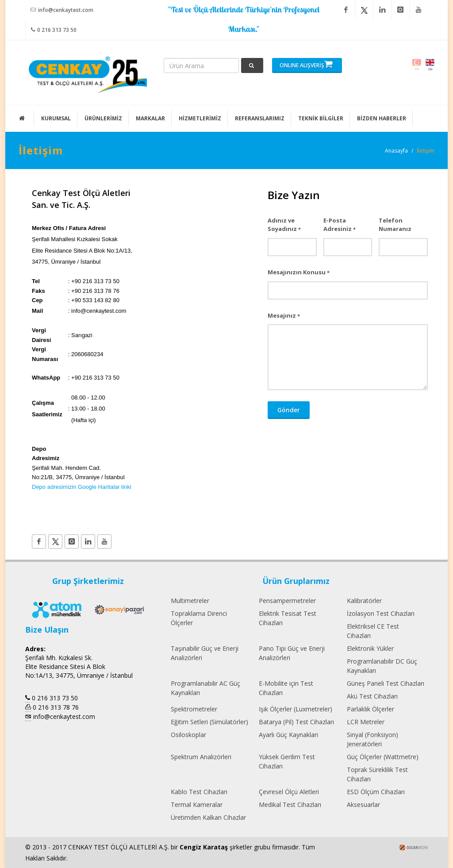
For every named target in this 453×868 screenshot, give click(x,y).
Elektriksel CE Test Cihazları (373, 631)
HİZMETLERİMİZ (200, 118)
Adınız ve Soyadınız (284, 225)
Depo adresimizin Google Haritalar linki (82, 487)
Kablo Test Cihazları (199, 792)
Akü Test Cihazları (372, 696)
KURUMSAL (56, 118)
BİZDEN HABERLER (382, 118)
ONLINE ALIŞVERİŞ (306, 64)
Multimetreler (190, 601)
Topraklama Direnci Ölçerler (199, 618)
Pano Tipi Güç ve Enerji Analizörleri (292, 653)
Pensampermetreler (287, 601)
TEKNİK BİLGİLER (321, 118)
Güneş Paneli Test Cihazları (386, 683)
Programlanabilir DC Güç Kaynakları (382, 666)
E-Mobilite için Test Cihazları (286, 688)
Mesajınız (284, 315)
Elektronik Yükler (370, 648)
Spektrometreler (194, 709)
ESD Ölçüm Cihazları (376, 792)
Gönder (289, 410)
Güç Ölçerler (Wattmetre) (383, 757)
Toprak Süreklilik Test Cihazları (377, 774)
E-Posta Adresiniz (340, 225)
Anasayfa (396, 151)
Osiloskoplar (188, 735)
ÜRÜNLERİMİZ (103, 118)
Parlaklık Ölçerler (370, 709)
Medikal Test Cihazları (290, 805)
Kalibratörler (364, 601)
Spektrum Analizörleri (201, 757)
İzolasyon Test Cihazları (381, 613)
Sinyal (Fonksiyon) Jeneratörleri (372, 739)
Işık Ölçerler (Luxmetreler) (296, 709)
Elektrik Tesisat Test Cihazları (288, 618)
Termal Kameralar (197, 805)
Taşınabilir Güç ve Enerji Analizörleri (205, 653)
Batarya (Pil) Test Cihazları (296, 722)
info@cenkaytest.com (62, 10)
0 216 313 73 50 (54, 30)
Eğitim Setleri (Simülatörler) (209, 722)
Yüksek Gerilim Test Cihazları (287, 761)
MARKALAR (150, 118)
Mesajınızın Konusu (299, 272)
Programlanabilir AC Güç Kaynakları (205, 688)
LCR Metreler (366, 722)
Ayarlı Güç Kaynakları (288, 735)
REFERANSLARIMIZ (260, 118)
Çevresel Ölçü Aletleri (289, 792)
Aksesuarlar (363, 805)
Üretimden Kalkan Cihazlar (208, 817)
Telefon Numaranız (395, 225)
